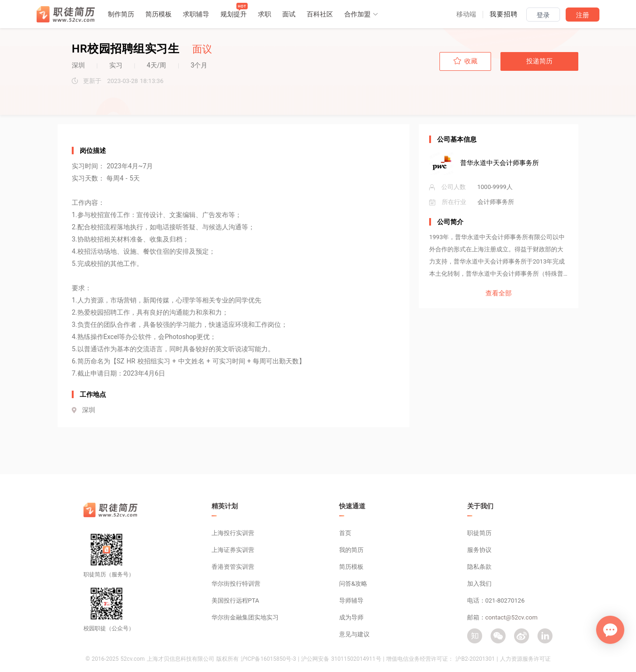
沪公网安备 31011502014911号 (341, 659)
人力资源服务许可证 (525, 659)
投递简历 (539, 61)
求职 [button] (265, 14)
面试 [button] (289, 14)
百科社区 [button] (320, 14)
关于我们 (480, 506)
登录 (543, 15)
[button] (466, 14)
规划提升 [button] (234, 14)
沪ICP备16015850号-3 (269, 659)
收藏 (466, 61)
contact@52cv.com (512, 617)
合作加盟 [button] (361, 14)
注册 (583, 15)
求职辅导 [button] (196, 14)
